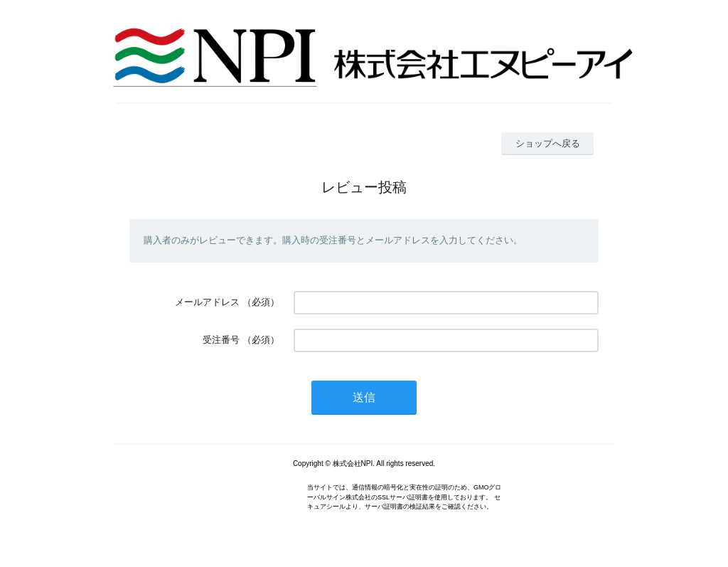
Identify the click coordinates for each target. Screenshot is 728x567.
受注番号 (221, 340)
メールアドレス (207, 302)
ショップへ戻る (548, 143)
